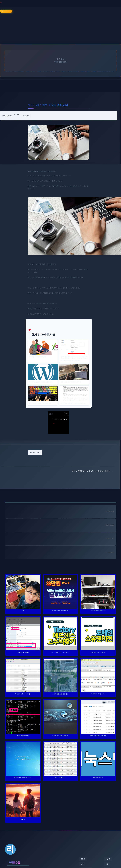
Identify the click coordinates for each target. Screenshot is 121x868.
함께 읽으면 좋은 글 (60, 421)
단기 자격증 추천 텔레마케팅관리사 (29, 526)
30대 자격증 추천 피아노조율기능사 (29, 553)
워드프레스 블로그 (35, 452)
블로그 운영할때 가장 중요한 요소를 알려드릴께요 (91, 471)
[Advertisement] (61, 29)
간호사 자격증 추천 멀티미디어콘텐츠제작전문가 (37, 539)
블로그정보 (26, 116)
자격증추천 (15, 862)
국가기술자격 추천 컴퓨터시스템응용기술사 (34, 512)
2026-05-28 (110, 512)
